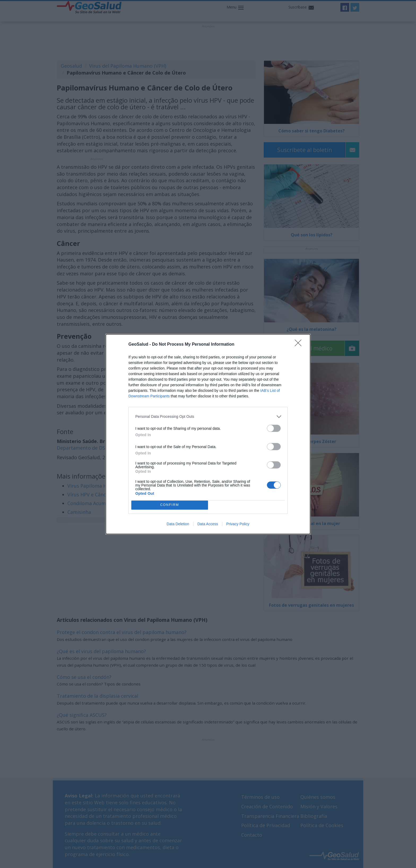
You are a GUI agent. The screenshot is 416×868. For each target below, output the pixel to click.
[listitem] (208, 417)
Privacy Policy (238, 524)
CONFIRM (170, 505)
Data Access (208, 524)
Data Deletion (178, 524)
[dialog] (208, 434)
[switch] (274, 428)
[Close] (300, 345)
